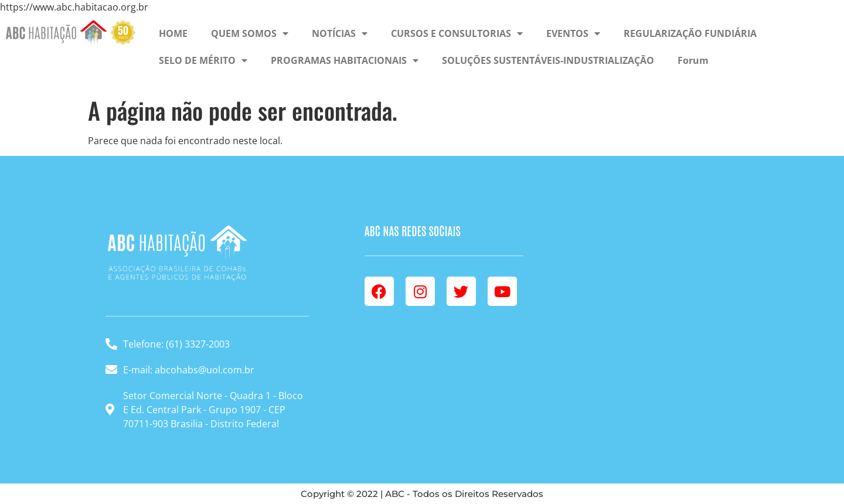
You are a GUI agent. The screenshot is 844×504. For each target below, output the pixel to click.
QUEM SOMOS (250, 33)
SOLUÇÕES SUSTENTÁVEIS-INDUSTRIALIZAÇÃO (548, 60)
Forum (693, 60)
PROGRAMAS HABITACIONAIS (345, 60)
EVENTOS (573, 33)
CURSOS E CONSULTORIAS (457, 33)
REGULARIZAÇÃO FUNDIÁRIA (690, 33)
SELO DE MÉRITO (203, 60)
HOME (173, 33)
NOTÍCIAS (340, 33)
